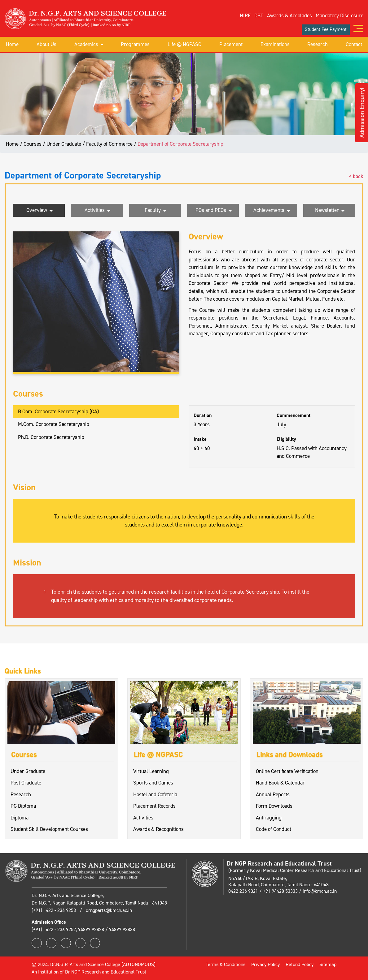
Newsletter (330, 211)
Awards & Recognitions (158, 829)
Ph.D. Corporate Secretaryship (51, 437)
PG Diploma (23, 806)
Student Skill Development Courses (49, 829)
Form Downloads (274, 806)
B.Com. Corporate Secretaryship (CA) (58, 411)
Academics (89, 44)
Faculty (156, 211)
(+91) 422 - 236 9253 (54, 910)
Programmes (135, 44)
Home (12, 44)
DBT (259, 15)
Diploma (20, 818)
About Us (46, 44)
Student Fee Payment (326, 29)
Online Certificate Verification (287, 771)
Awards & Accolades (289, 15)
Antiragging (269, 818)
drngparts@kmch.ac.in (109, 910)
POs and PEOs (214, 211)
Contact (354, 44)
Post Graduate (26, 783)
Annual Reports (273, 794)
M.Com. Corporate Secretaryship (54, 424)
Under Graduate (28, 771)
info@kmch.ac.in (320, 891)
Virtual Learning (151, 771)
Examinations (275, 44)
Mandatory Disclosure (340, 15)
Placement (231, 44)
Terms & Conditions (226, 964)
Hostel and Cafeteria (155, 794)
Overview (39, 211)
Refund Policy (300, 964)
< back (356, 176)
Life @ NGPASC (184, 44)
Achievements (272, 211)
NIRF (245, 15)
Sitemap (328, 964)
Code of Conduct (274, 829)
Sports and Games (153, 783)
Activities (97, 211)
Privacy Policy (265, 964)
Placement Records (154, 806)
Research (318, 44)
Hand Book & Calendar (280, 783)
